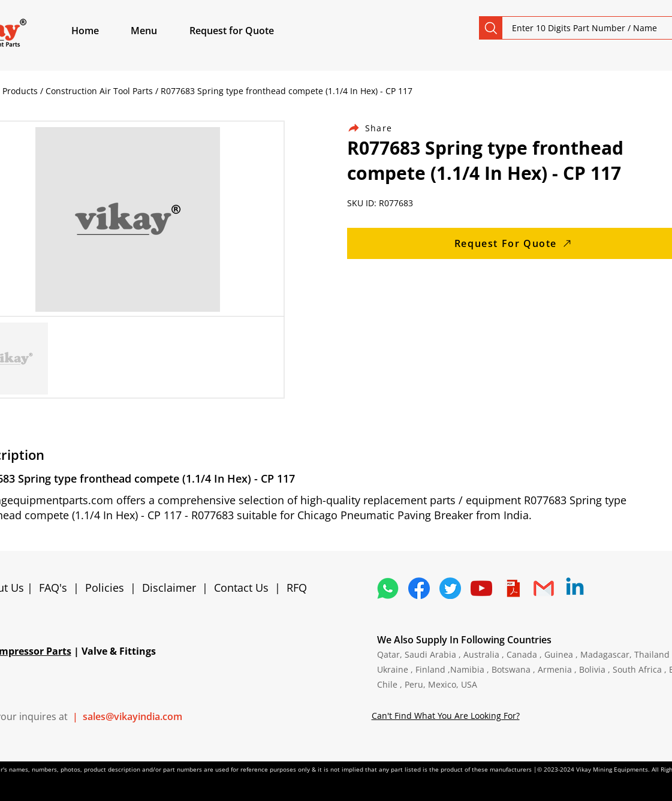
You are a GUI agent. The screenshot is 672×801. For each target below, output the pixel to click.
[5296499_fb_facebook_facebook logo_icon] (419, 588)
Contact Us (241, 588)
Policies (105, 588)
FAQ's (53, 588)
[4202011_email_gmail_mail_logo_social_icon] (544, 588)
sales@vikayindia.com (132, 716)
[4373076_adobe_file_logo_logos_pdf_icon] (513, 588)
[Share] (377, 128)
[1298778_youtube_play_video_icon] (481, 588)
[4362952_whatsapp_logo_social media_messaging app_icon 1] (388, 588)
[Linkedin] (575, 588)
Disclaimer (172, 588)
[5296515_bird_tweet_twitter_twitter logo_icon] (450, 588)
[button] (158, 31)
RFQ (297, 588)
